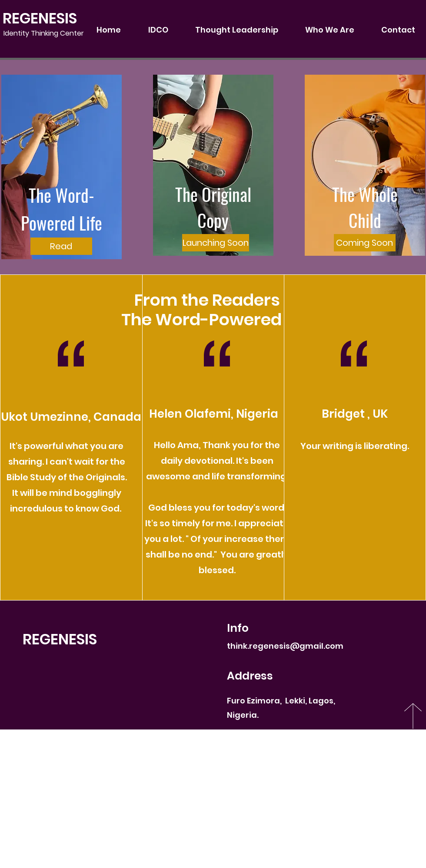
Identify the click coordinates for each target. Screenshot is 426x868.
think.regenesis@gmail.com (285, 646)
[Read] (61, 246)
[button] (213, 243)
